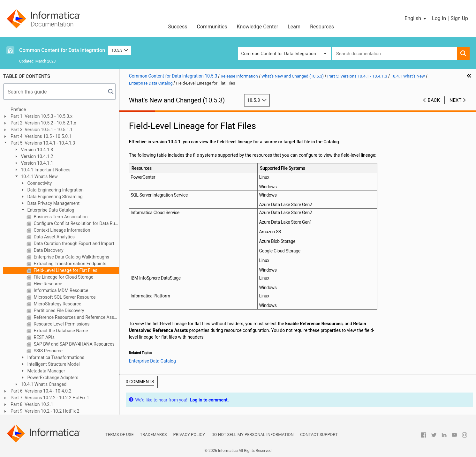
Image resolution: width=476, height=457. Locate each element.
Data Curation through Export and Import (73, 243)
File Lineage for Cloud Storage (63, 277)
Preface (18, 109)
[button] (416, 19)
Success (178, 27)
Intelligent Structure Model (53, 364)
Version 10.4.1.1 (37, 163)
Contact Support (319, 435)
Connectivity (39, 183)
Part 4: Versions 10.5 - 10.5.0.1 (41, 136)
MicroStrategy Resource (57, 304)
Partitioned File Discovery (58, 311)
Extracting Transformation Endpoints (69, 264)
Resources (322, 27)
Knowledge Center (258, 27)
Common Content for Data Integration (62, 50)
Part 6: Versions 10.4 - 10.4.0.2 (41, 391)
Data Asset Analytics (54, 237)
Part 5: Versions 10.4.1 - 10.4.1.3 (43, 143)
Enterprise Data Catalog (50, 210)
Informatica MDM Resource (60, 290)
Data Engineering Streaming (54, 197)
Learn (294, 27)
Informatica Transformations (55, 357)
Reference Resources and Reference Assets (76, 317)
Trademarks (154, 435)
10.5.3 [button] (120, 50)
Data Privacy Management (53, 203)
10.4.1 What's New (39, 176)
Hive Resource (47, 284)
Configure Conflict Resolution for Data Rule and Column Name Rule (76, 223)
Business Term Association (60, 217)
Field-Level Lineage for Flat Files (65, 270)
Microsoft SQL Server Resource (64, 297)
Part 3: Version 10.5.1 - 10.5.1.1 (42, 130)
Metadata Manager (46, 371)
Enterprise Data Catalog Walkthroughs (71, 257)
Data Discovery (48, 250)
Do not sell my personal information (253, 435)
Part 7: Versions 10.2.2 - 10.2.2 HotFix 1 (50, 398)
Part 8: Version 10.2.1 (32, 404)
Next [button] (456, 100)
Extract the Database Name (60, 331)
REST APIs (44, 337)
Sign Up (459, 18)
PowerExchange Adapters (52, 378)
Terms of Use (119, 435)
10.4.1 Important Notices (45, 170)
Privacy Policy (189, 435)
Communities (212, 27)
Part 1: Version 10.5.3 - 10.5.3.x (42, 116)
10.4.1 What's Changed (43, 384)
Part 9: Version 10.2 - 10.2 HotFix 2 (45, 411)
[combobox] (395, 53)
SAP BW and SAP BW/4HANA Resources (74, 344)
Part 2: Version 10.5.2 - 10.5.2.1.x (43, 123)
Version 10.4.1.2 (37, 156)
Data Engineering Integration (55, 190)
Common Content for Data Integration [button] (279, 54)
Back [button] (434, 100)
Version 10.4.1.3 (37, 150)
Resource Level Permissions (61, 324)
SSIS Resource (48, 351)
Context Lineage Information (61, 230)
